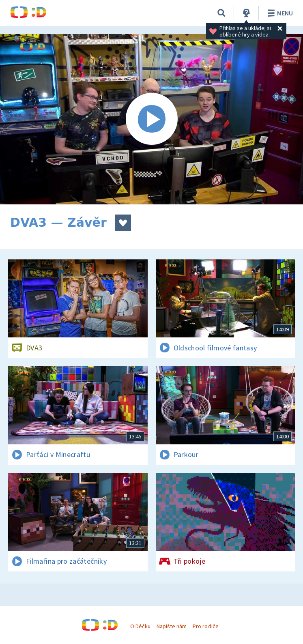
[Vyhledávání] (221, 13)
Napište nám (172, 626)
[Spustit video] (151, 119)
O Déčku (140, 626)
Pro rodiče (205, 626)
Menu (279, 13)
